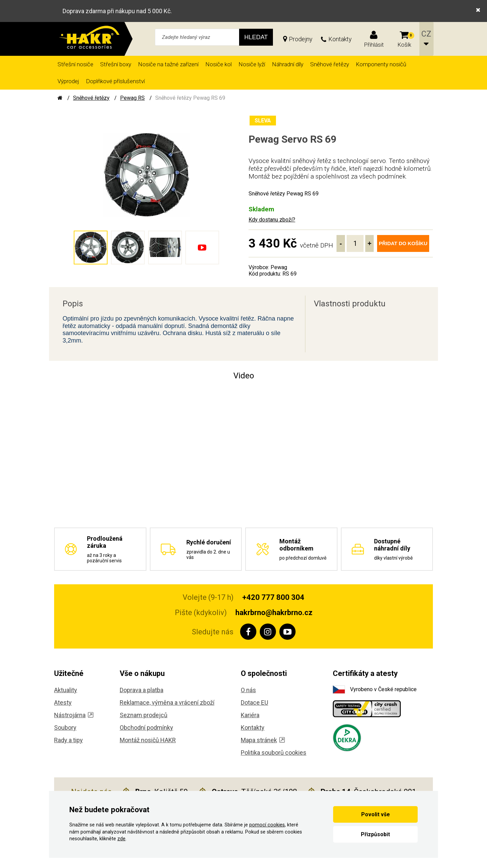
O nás (248, 690)
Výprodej (68, 81)
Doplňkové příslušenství (115, 81)
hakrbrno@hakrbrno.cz (274, 613)
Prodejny (301, 39)
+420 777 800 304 (273, 597)
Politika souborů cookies (274, 753)
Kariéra (250, 715)
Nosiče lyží (252, 64)
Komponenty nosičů (381, 64)
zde (121, 839)
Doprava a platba (142, 690)
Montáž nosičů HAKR (148, 740)
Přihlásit (374, 45)
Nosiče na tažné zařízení (168, 64)
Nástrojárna (74, 715)
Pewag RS (132, 98)
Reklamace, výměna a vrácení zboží (167, 702)
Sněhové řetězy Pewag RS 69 (190, 98)
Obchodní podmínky (146, 728)
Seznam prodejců (144, 715)
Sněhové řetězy (330, 64)
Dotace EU (254, 702)
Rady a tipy (68, 740)
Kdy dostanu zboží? (272, 220)
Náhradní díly (288, 64)
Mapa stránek (263, 740)
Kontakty (340, 39)
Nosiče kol (218, 64)
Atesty (63, 702)
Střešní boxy (116, 64)
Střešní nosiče (75, 64)
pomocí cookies (267, 825)
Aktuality (66, 690)
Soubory (65, 728)
